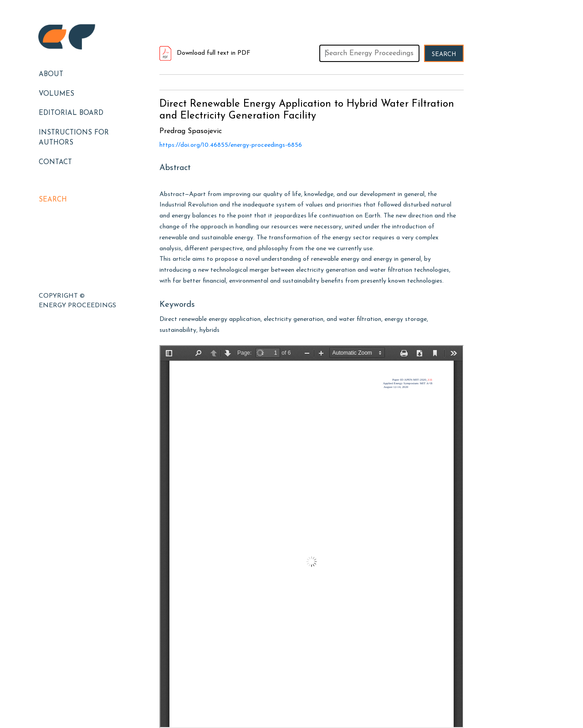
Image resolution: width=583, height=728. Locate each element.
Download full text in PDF (205, 53)
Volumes (56, 94)
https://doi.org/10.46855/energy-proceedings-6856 (231, 145)
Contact (55, 163)
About (51, 75)
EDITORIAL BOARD (71, 113)
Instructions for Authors (74, 138)
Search (53, 200)
